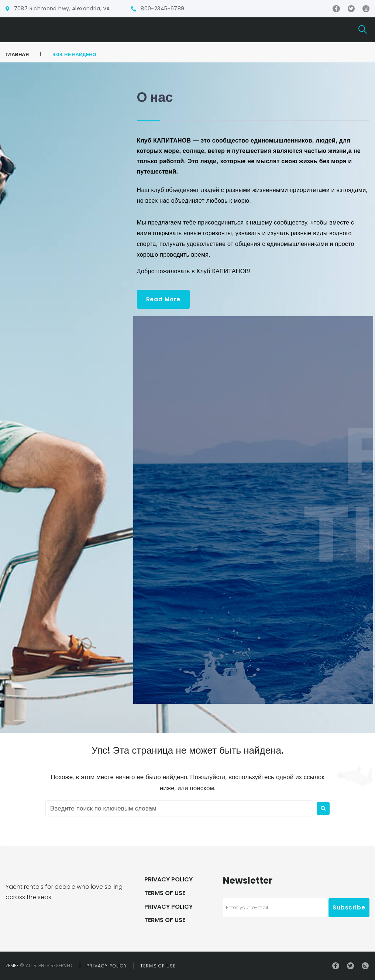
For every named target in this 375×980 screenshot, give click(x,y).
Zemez (12, 965)
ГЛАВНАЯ (17, 54)
